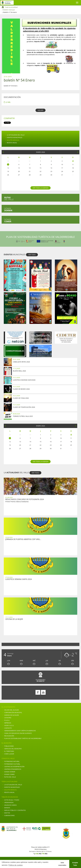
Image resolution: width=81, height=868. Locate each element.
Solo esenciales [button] (62, 864)
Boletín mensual (9, 10)
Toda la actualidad (11, 7)
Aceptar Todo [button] (75, 864)
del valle (9, 198)
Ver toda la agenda (41, 188)
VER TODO (32, 255)
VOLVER (40, 110)
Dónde (8, 209)
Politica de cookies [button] (16, 865)
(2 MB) (7, 102)
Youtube (43, 692)
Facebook (38, 692)
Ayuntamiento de (7, 3)
